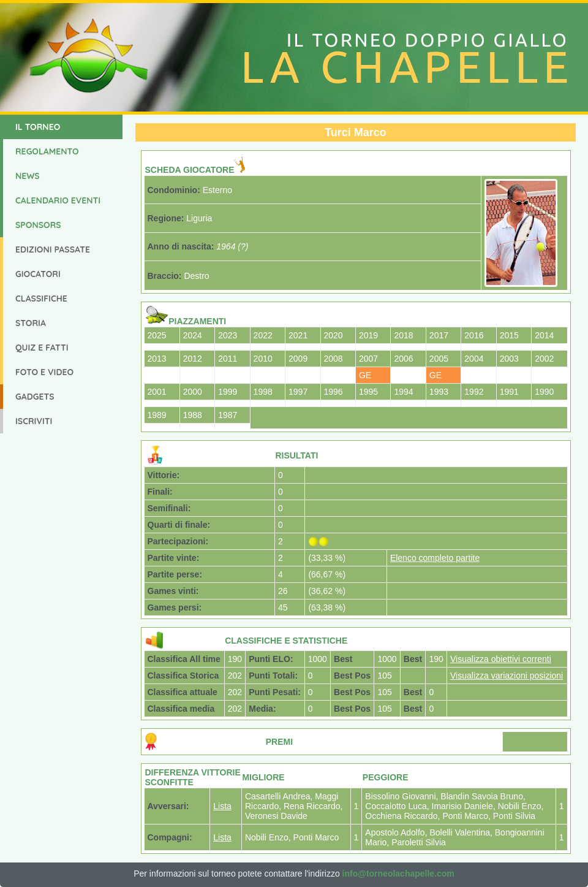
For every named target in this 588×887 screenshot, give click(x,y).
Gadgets (35, 397)
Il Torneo (38, 127)
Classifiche (41, 299)
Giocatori (38, 274)
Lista (222, 806)
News (28, 176)
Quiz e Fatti (42, 348)
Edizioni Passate (53, 249)
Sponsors (38, 225)
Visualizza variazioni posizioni (507, 676)
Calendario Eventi (58, 200)
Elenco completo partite (435, 558)
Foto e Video (44, 372)
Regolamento (47, 151)
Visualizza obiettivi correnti (501, 659)
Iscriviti (34, 421)
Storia (31, 323)
